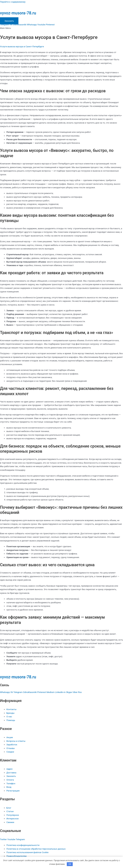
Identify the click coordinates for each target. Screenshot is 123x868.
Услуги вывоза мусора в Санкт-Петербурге (22, 46)
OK (70, 864)
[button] (61, 28)
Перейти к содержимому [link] (13, 2)
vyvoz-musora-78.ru (18, 13)
